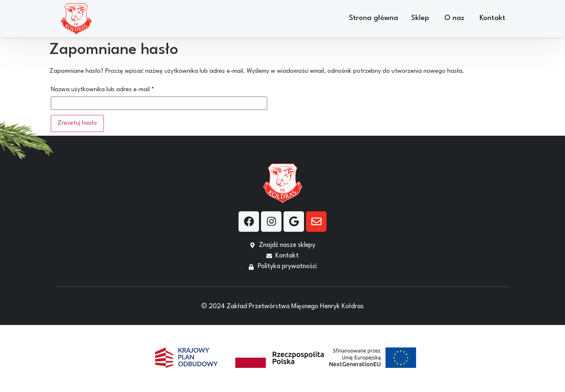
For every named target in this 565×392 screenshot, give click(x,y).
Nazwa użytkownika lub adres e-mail (117, 88)
